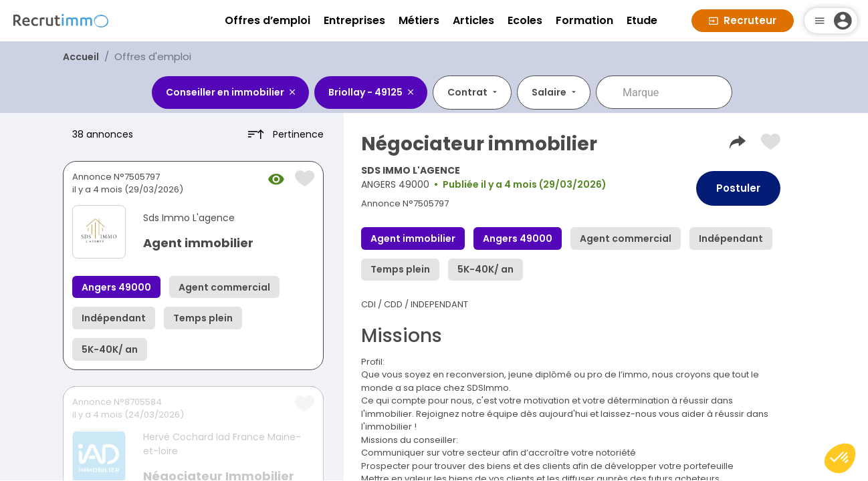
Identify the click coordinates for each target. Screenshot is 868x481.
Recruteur (743, 20)
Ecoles (525, 20)
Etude (642, 20)
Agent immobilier (198, 243)
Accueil (81, 57)
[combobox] (673, 92)
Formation (584, 20)
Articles (473, 20)
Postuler (738, 188)
